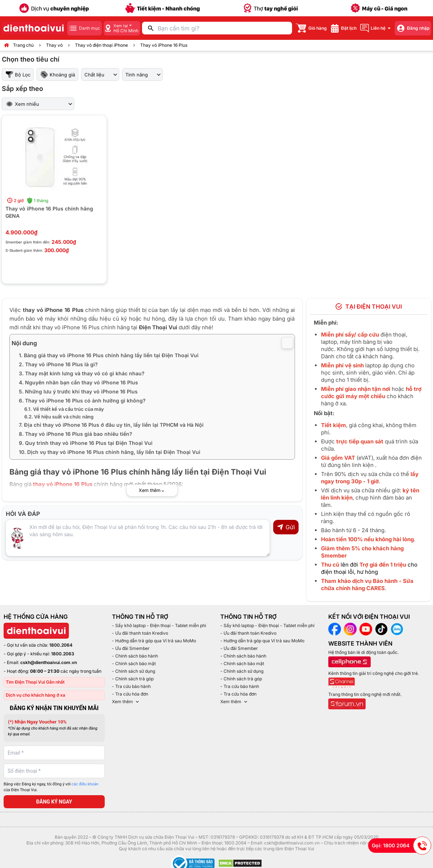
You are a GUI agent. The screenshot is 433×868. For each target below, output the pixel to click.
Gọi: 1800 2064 (401, 846)
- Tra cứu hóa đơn (130, 694)
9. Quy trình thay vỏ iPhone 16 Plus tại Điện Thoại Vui (86, 443)
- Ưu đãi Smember (131, 648)
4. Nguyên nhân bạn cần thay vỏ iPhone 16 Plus (78, 382)
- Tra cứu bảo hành (131, 686)
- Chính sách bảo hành (135, 656)
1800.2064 (61, 645)
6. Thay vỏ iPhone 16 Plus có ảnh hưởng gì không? (82, 400)
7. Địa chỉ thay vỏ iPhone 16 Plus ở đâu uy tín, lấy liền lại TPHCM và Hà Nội (111, 425)
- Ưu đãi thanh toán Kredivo (140, 633)
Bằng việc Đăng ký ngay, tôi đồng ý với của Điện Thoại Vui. (51, 787)
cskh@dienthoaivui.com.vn (49, 662)
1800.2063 (63, 654)
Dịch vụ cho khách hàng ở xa (36, 695)
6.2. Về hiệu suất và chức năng (59, 417)
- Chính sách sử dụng (134, 671)
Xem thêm (126, 702)
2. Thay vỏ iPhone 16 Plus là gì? (58, 364)
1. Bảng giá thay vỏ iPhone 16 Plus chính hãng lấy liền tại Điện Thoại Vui (109, 355)
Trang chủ (23, 45)
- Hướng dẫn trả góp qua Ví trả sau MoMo (154, 641)
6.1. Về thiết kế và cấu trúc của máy (64, 409)
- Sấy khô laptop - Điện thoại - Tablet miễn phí (159, 625)
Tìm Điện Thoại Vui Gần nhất (35, 682)
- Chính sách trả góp (133, 679)
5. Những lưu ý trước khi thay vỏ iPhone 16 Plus (78, 391)
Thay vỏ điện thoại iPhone (101, 45)
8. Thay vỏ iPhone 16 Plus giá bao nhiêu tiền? (76, 434)
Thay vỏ (54, 45)
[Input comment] (138, 538)
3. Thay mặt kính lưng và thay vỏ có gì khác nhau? (82, 373)
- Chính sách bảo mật (134, 663)
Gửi (286, 527)
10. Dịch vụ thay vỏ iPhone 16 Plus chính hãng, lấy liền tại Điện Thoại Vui (110, 452)
